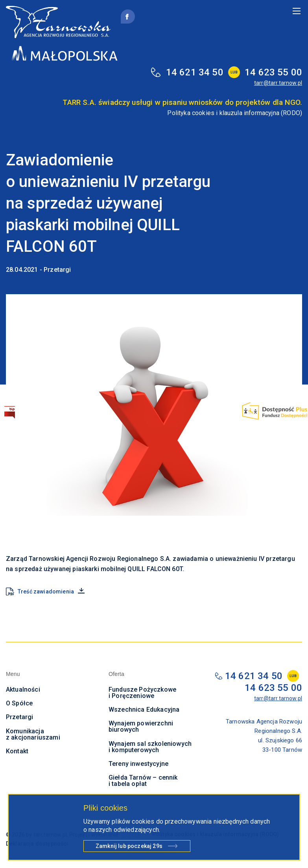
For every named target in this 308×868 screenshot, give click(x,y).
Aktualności (23, 689)
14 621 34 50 (195, 72)
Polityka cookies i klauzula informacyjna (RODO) (235, 113)
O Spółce (19, 703)
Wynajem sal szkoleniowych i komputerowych (150, 747)
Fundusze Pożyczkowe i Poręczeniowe (142, 693)
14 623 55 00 (273, 72)
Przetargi (19, 717)
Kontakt (17, 751)
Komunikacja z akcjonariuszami (33, 734)
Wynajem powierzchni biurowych (141, 726)
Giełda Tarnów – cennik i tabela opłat (143, 781)
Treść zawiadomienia (46, 591)
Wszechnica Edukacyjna (144, 710)
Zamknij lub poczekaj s (129, 847)
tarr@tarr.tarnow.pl (278, 83)
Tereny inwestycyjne (138, 764)
